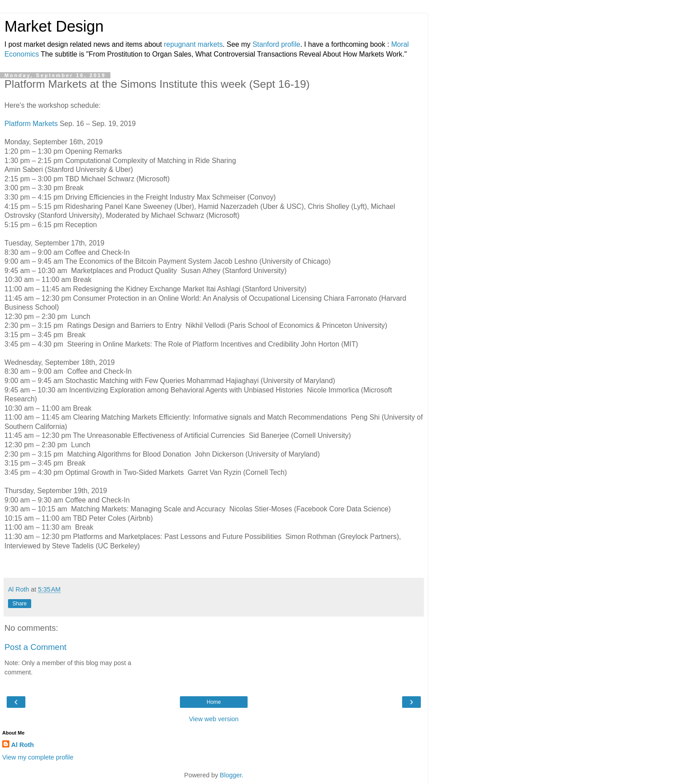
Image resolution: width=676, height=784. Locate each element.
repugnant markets (193, 44)
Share (20, 604)
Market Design (54, 26)
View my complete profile (38, 757)
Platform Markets (31, 124)
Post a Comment (35, 647)
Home (214, 702)
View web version (214, 719)
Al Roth (22, 745)
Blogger (231, 775)
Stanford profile (276, 44)
